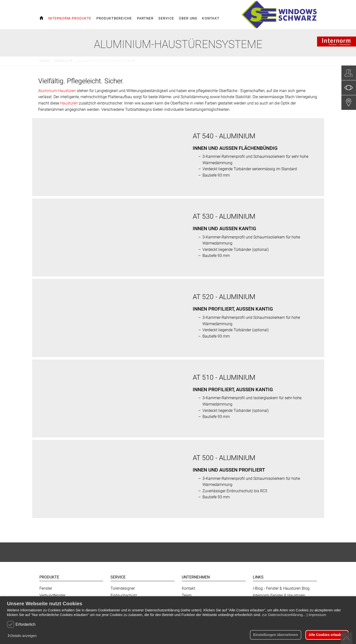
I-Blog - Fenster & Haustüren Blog (281, 588)
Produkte (63, 61)
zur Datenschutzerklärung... (284, 615)
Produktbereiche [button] (114, 18)
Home (44, 61)
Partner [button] (145, 18)
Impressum (317, 615)
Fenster (46, 588)
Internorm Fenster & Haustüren (279, 595)
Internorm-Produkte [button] (70, 18)
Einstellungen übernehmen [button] (276, 635)
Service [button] (166, 18)
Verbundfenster (52, 595)
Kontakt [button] (211, 18)
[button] (23, 636)
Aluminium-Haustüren (57, 91)
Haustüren (69, 103)
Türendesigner (123, 588)
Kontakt (188, 588)
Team (187, 595)
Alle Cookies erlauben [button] (327, 635)
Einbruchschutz (124, 595)
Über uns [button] (188, 18)
